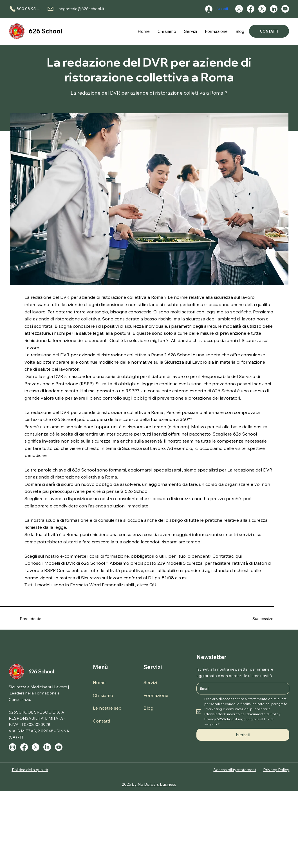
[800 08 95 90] (25, 9)
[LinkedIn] (274, 9)
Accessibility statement (235, 770)
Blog (148, 708)
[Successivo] (256, 618)
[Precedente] (36, 618)
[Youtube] (285, 9)
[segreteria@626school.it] (76, 9)
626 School (46, 31)
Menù (100, 667)
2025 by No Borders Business (149, 784)
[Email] (241, 689)
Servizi (153, 667)
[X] (262, 9)
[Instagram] (239, 9)
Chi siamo (103, 695)
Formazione (156, 695)
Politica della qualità (30, 770)
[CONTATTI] (269, 31)
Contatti (101, 721)
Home (99, 682)
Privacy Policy (276, 770)
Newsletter (211, 657)
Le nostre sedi (108, 708)
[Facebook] (251, 9)
